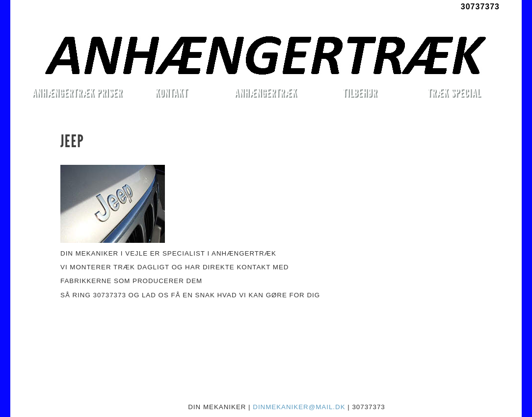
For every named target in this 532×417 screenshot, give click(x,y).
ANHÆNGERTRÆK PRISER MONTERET (77, 94)
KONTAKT (172, 92)
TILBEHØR (360, 92)
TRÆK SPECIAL (454, 92)
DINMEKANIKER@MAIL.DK (299, 407)
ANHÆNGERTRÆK (266, 92)
